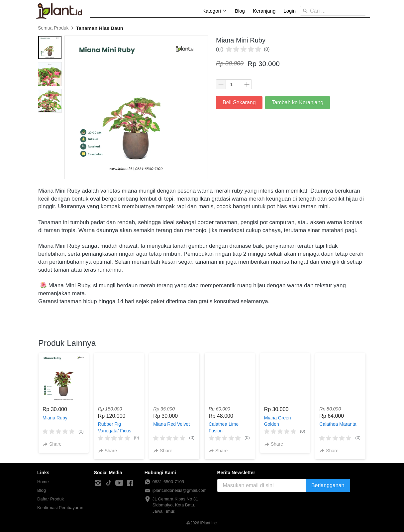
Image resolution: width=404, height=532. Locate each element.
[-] (98, 483)
